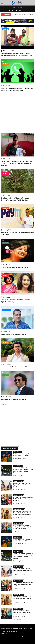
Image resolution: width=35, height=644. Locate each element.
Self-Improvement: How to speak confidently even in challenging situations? (23, 499)
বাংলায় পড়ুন (17, 7)
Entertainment (19, 509)
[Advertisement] (17, 112)
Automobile (18, 466)
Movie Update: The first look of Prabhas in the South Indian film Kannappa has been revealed (23, 513)
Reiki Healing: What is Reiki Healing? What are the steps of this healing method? (22, 527)
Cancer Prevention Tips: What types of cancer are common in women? (22, 485)
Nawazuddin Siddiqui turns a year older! (15, 367)
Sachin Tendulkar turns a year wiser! (14, 400)
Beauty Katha (18, 495)
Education (17, 452)
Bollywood (7, 310)
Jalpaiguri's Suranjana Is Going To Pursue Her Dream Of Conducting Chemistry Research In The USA (17, 163)
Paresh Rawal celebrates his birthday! (14, 334)
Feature (6, 29)
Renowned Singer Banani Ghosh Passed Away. (17, 267)
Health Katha (18, 481)
